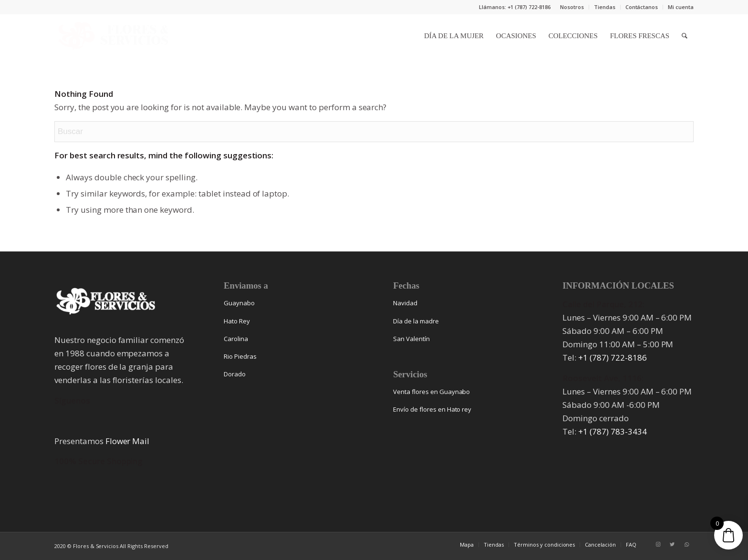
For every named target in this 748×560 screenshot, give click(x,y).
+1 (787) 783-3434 (613, 431)
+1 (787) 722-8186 (613, 358)
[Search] (685, 36)
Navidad (405, 303)
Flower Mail (128, 441)
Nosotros (572, 7)
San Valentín (411, 339)
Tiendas (605, 7)
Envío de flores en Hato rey (432, 409)
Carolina (236, 339)
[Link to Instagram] (658, 544)
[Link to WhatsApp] (686, 544)
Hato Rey (237, 321)
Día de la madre (416, 321)
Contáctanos (642, 7)
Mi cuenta (681, 7)
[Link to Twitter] (672, 544)
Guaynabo (239, 303)
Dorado (235, 374)
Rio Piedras (240, 356)
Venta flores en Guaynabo (431, 392)
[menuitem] (572, 7)
